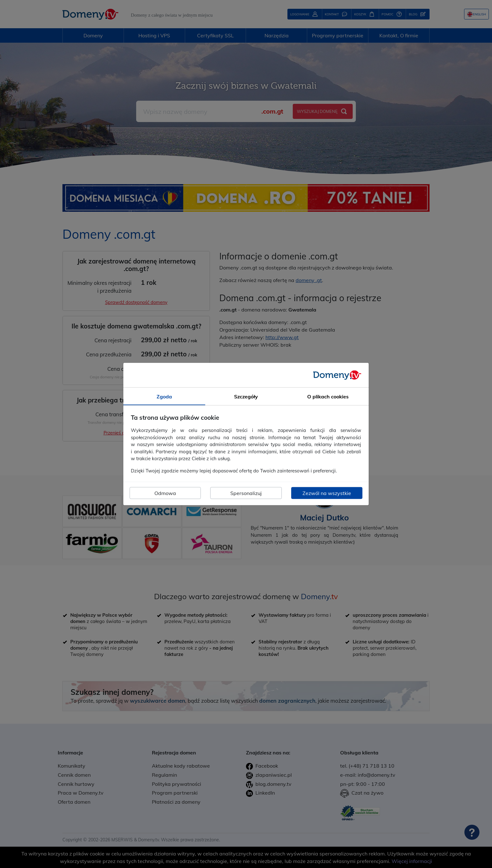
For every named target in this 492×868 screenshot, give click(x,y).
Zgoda (164, 396)
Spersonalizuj (246, 493)
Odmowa (165, 493)
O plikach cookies (328, 396)
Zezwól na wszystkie (327, 493)
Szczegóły (246, 396)
